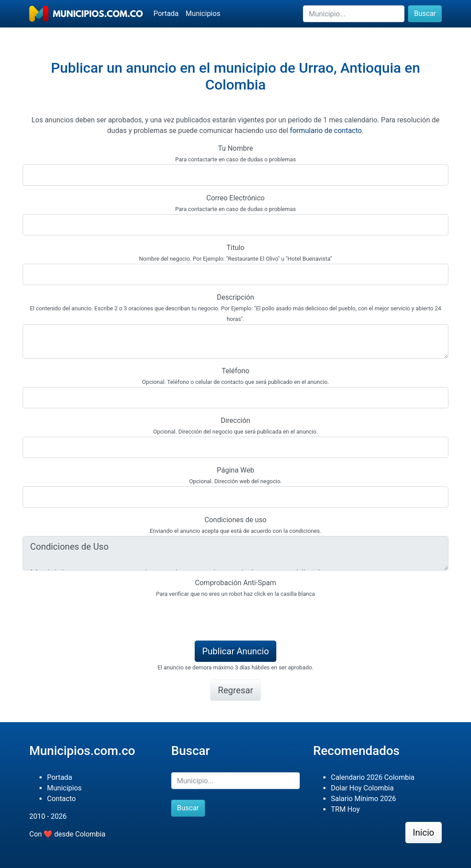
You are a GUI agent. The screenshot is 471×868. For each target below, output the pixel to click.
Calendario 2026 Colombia (373, 777)
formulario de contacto (326, 131)
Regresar (235, 690)
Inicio (424, 833)
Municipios (203, 14)
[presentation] (90, 616)
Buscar (425, 14)
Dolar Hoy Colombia (362, 788)
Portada (166, 14)
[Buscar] (354, 14)
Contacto (61, 799)
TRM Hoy (345, 809)
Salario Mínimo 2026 (363, 799)
